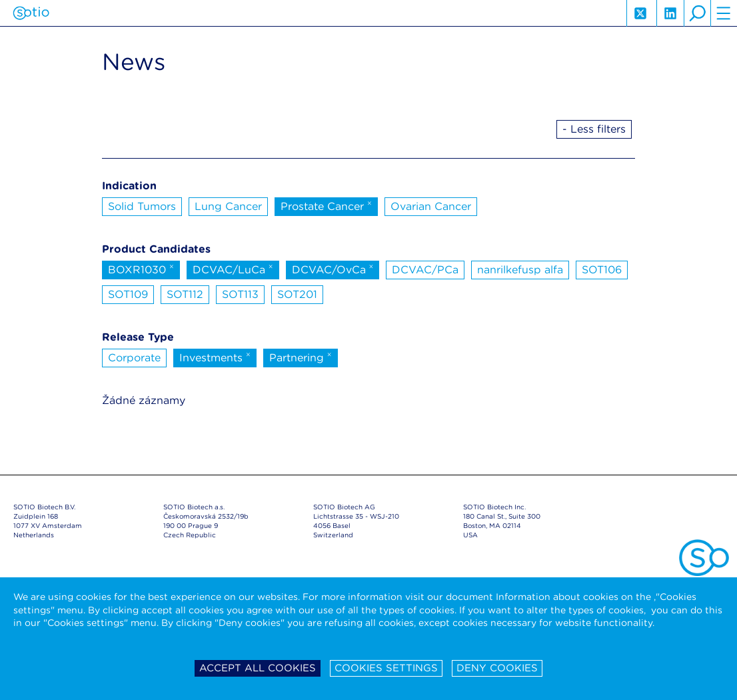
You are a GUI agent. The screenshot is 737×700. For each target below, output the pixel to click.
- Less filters (594, 129)
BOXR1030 (141, 269)
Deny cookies (497, 668)
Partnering (301, 357)
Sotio (31, 13)
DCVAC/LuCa (233, 269)
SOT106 (602, 270)
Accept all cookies (258, 668)
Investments (215, 357)
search (697, 13)
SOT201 (297, 294)
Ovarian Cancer (431, 206)
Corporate (134, 358)
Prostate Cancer (326, 205)
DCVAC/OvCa (333, 269)
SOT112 (185, 294)
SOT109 (128, 294)
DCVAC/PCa (425, 270)
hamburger (724, 13)
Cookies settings (386, 668)
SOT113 (240, 294)
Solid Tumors (142, 206)
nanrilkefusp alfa (520, 270)
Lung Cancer (228, 206)
